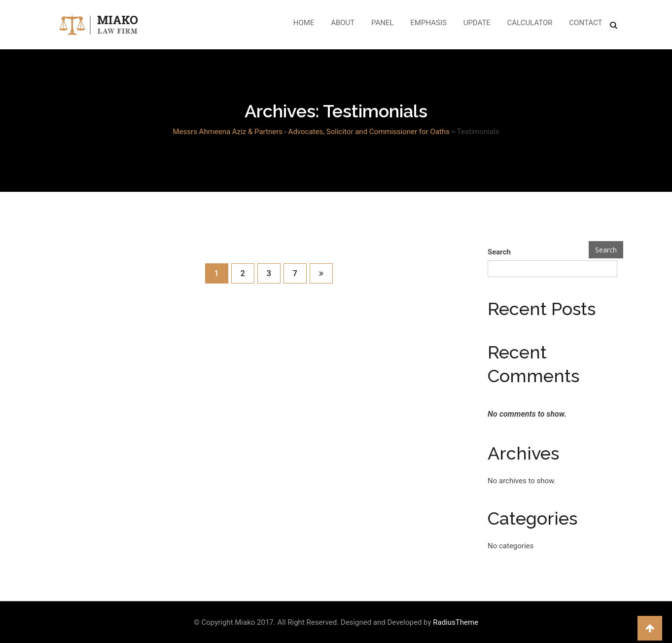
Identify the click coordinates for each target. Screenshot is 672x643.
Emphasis (428, 23)
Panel (383, 23)
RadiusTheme (456, 622)
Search (499, 252)
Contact (585, 23)
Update (477, 23)
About (343, 23)
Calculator (530, 23)
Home (304, 23)
